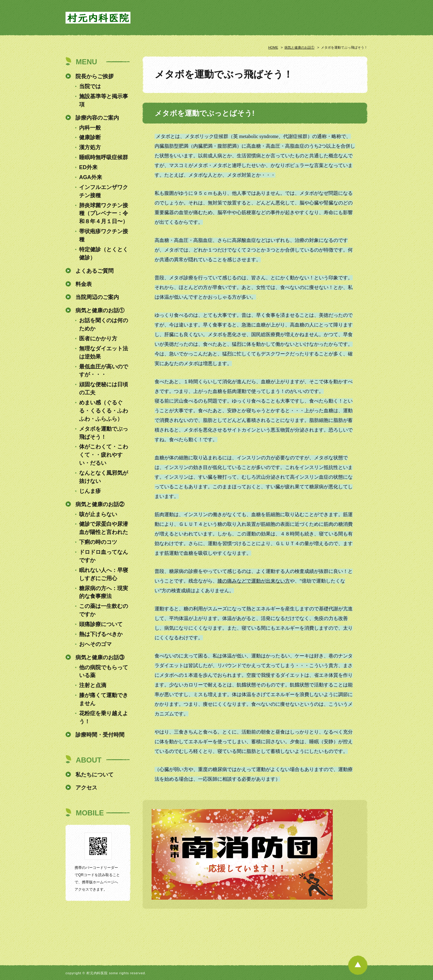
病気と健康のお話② (100, 504)
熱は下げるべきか (101, 634)
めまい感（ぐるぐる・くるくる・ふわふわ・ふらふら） (104, 411)
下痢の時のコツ (98, 542)
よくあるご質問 (95, 271)
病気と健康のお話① (299, 47)
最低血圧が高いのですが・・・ (104, 371)
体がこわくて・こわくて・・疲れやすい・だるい (104, 455)
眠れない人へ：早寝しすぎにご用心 (104, 574)
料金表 (84, 284)
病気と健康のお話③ (100, 657)
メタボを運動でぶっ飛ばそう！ (104, 433)
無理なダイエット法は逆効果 (104, 353)
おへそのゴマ (95, 644)
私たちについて (95, 775)
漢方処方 (90, 147)
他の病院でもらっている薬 (104, 672)
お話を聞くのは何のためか (104, 325)
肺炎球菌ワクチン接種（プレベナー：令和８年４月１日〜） (104, 214)
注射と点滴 (93, 685)
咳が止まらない (98, 514)
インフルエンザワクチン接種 (104, 191)
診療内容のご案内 (97, 118)
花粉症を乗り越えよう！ (104, 717)
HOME (273, 47)
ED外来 (88, 167)
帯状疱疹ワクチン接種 (104, 235)
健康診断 (90, 137)
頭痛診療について (101, 624)
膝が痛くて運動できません (104, 699)
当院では (90, 86)
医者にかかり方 (98, 339)
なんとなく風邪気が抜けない (104, 477)
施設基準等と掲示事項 (104, 100)
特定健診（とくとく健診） (104, 254)
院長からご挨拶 (95, 76)
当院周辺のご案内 (97, 297)
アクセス (86, 788)
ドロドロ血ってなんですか (104, 556)
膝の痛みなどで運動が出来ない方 (254, 581)
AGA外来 (91, 177)
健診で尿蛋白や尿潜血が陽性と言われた (104, 528)
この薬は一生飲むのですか (104, 610)
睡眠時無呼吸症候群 (104, 157)
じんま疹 (90, 491)
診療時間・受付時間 (100, 735)
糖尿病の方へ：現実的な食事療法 (104, 592)
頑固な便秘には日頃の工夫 (104, 389)
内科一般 (90, 128)
